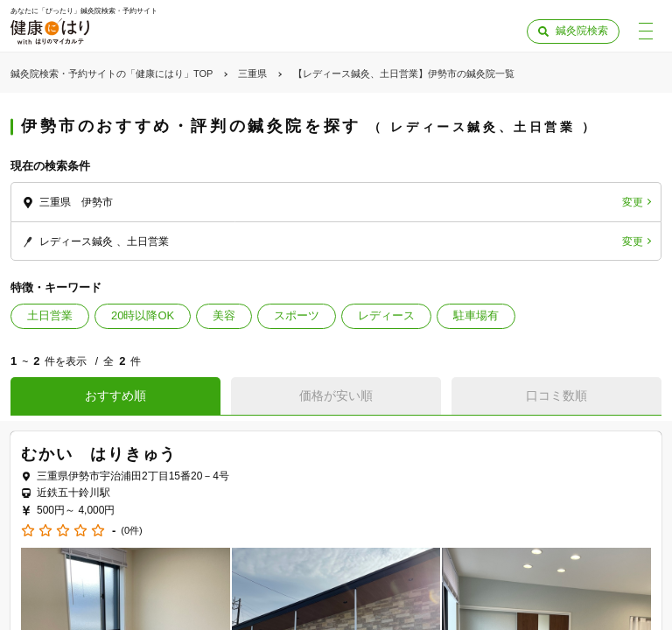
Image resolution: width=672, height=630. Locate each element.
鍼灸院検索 (582, 31)
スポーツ (297, 315)
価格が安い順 (336, 395)
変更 (633, 202)
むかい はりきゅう (99, 454)
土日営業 (50, 315)
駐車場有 (476, 315)
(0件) (131, 531)
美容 (224, 315)
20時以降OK (143, 315)
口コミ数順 (556, 395)
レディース (386, 315)
